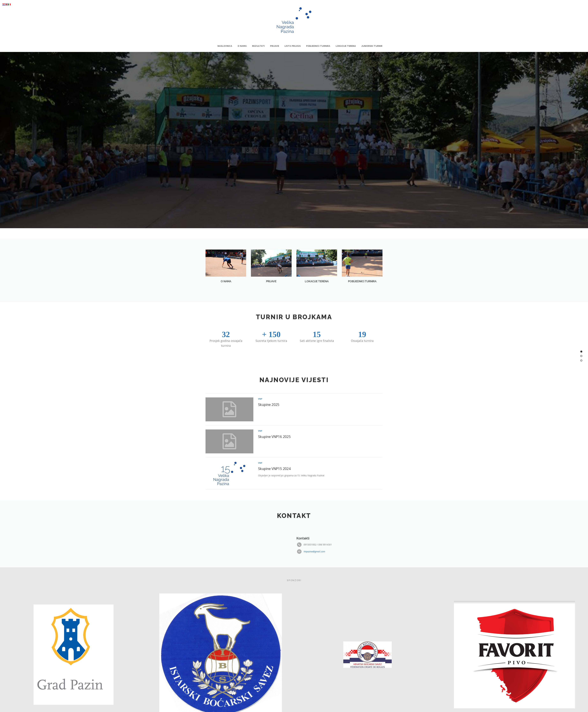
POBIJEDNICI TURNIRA (362, 286)
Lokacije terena (346, 46)
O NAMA (226, 286)
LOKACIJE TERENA (317, 286)
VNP (260, 410)
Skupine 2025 (269, 416)
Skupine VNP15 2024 (274, 480)
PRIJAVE (271, 286)
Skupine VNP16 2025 (274, 448)
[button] (288, 234)
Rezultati (259, 46)
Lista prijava (293, 46)
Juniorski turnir (372, 46)
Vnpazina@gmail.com (314, 555)
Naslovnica (225, 46)
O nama (242, 46)
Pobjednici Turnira (318, 46)
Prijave (275, 46)
